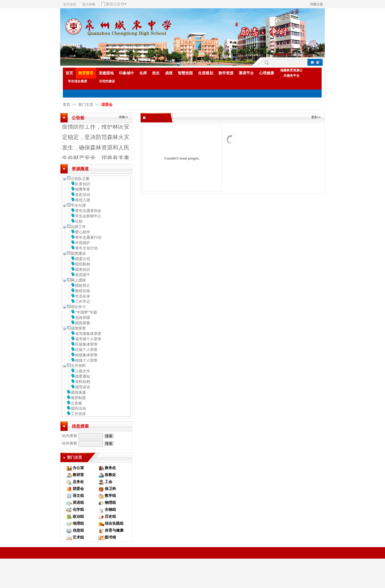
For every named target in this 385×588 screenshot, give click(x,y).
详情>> (123, 117)
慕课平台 (246, 73)
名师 (143, 73)
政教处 (110, 475)
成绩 (169, 73)
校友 (156, 73)
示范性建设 (107, 81)
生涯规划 (206, 73)
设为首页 (70, 4)
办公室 (78, 468)
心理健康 (267, 73)
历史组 (110, 517)
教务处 (110, 468)
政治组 (78, 517)
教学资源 (226, 73)
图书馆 (110, 537)
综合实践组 (114, 523)
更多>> (316, 117)
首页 (69, 73)
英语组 (78, 503)
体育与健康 (114, 530)
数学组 (110, 496)
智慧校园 (185, 73)
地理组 (78, 523)
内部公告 (317, 4)
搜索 (109, 436)
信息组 (78, 530)
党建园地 (106, 73)
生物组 (110, 510)
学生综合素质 (78, 81)
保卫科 (110, 489)
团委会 (78, 489)
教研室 (78, 475)
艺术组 (78, 537)
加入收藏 (89, 4)
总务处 (78, 482)
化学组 (78, 510)
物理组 (110, 503)
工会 (109, 482)
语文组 (78, 496)
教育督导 (86, 73)
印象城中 (126, 73)
